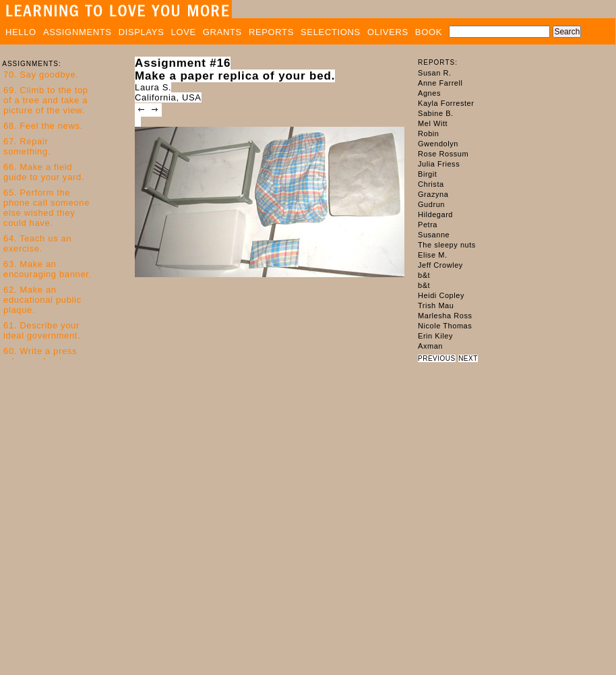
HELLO (21, 32)
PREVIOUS (437, 358)
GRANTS (222, 32)
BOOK (429, 32)
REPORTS (271, 32)
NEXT (468, 358)
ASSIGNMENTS (78, 32)
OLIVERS (388, 32)
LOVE (184, 32)
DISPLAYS (142, 32)
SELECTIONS (331, 32)
